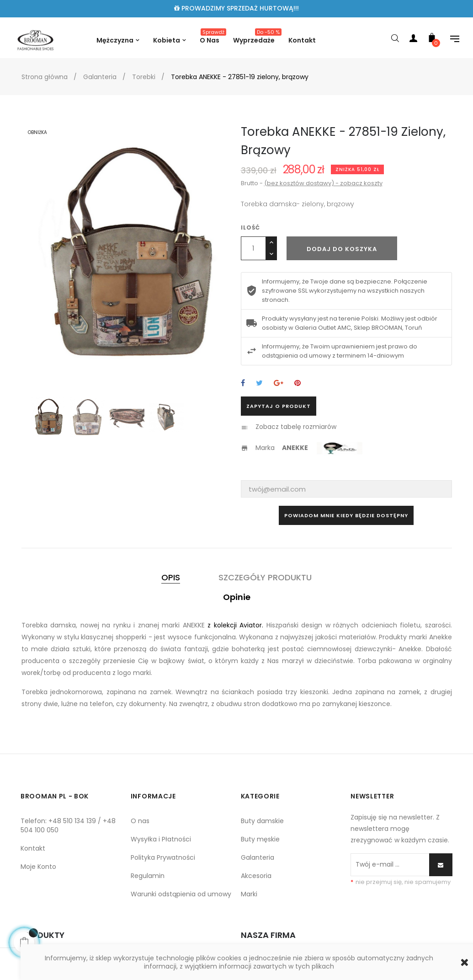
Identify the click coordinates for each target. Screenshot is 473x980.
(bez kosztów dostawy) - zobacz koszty (323, 183)
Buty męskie (260, 839)
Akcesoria (256, 876)
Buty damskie (262, 821)
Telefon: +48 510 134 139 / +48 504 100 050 (68, 825)
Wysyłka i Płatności (161, 839)
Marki (249, 894)
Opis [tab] (171, 577)
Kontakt (33, 848)
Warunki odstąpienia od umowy (181, 894)
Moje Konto (38, 867)
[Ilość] (253, 248)
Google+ (279, 383)
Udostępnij (243, 383)
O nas (140, 821)
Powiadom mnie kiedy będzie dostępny (346, 515)
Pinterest (298, 383)
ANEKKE (296, 448)
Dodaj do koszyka (342, 249)
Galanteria (258, 857)
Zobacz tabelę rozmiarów (296, 427)
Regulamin (148, 876)
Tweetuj (259, 383)
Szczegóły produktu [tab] (265, 577)
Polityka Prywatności (163, 857)
